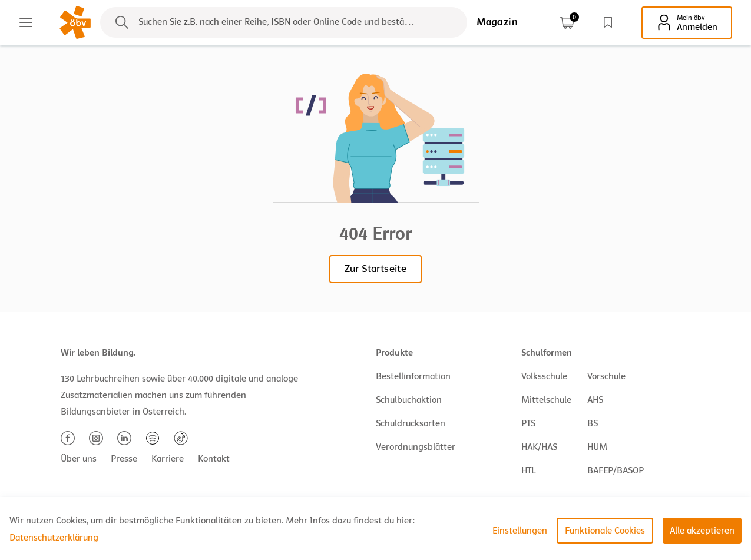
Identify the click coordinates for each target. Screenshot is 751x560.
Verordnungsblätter (416, 447)
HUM (597, 447)
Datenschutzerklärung (54, 538)
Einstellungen (520, 531)
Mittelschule (546, 400)
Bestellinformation (413, 376)
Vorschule (606, 376)
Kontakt (214, 459)
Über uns (79, 459)
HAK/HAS (539, 447)
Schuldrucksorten (411, 423)
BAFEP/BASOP (616, 470)
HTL (528, 470)
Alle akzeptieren (702, 531)
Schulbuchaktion (409, 400)
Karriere (168, 459)
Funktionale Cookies (605, 531)
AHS (595, 400)
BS (593, 423)
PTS (528, 423)
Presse (124, 459)
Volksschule (544, 376)
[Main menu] (26, 22)
